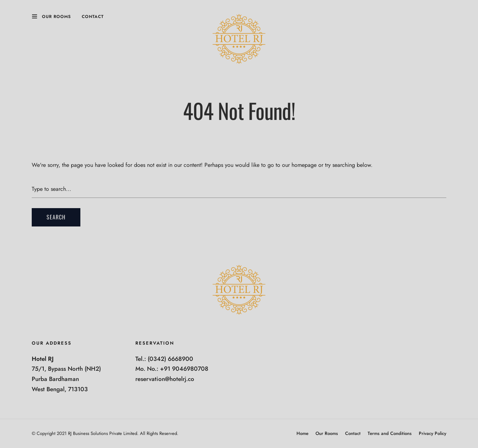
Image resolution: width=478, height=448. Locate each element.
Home (302, 433)
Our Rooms (56, 17)
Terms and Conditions (390, 433)
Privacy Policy (433, 433)
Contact (93, 17)
